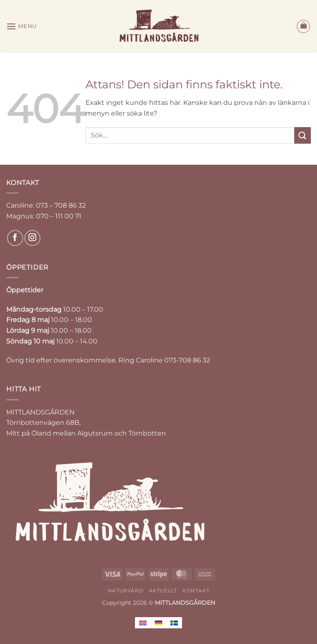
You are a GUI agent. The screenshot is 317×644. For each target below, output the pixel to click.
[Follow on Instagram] (32, 238)
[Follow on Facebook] (15, 238)
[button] (21, 26)
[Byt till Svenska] (174, 623)
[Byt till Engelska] (143, 623)
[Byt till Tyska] (158, 623)
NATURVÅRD (126, 591)
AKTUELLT (163, 591)
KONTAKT (196, 591)
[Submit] (303, 135)
